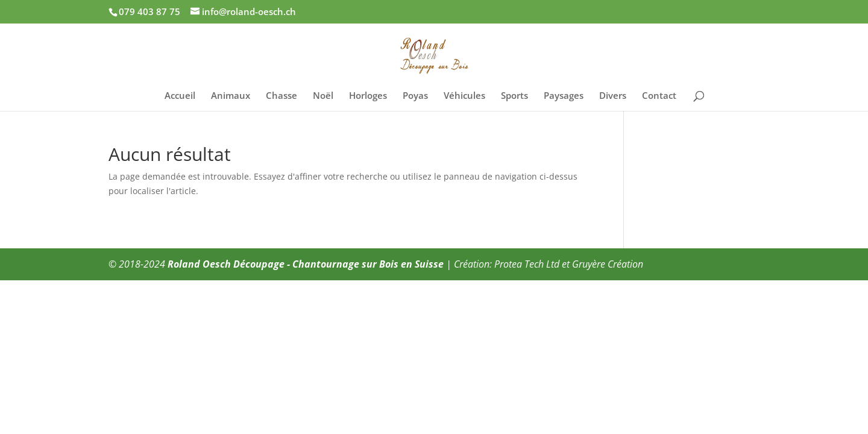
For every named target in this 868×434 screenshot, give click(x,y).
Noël (323, 96)
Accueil (180, 96)
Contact (659, 96)
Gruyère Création (608, 264)
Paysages (564, 96)
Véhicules (464, 96)
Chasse (281, 96)
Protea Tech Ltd (527, 264)
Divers (613, 96)
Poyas (415, 96)
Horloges (368, 96)
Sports (514, 96)
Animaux (231, 96)
